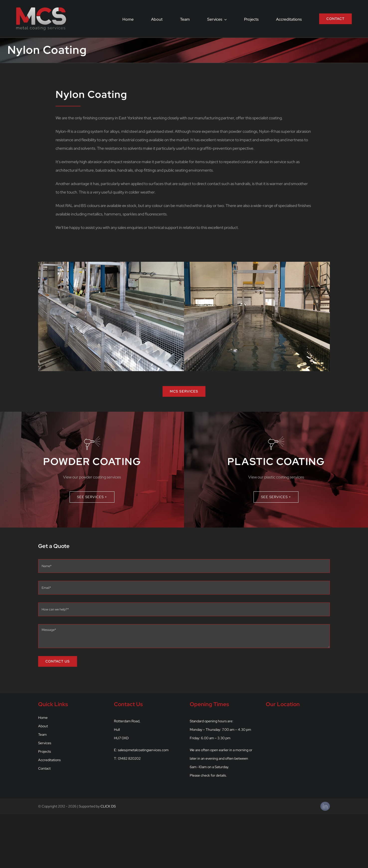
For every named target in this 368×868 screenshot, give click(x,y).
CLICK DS (108, 806)
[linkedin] (325, 806)
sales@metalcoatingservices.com (143, 750)
